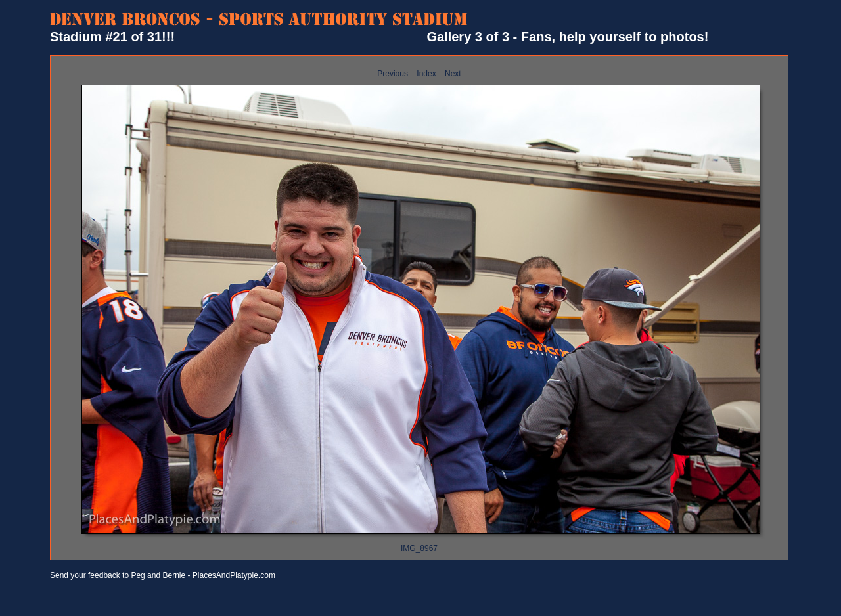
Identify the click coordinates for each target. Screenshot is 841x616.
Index (426, 74)
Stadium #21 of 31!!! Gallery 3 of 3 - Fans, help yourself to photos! (379, 37)
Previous (393, 74)
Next (453, 74)
